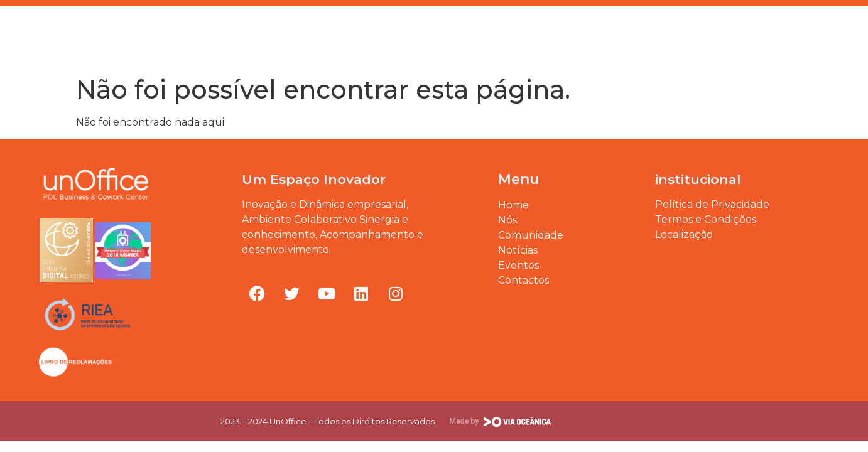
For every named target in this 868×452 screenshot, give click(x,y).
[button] (825, 36)
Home (154, 35)
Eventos (551, 35)
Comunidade (308, 35)
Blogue (488, 35)
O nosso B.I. (223, 35)
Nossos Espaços (405, 35)
